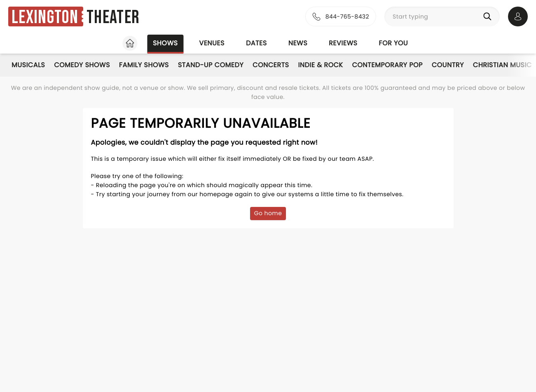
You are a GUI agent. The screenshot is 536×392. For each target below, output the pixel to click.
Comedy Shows (82, 65)
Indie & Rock (320, 65)
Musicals (28, 65)
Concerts (271, 65)
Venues (212, 43)
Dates (256, 43)
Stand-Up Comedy (211, 65)
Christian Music (502, 65)
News (298, 43)
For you (393, 43)
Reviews (343, 43)
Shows (165, 43)
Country (448, 65)
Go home (268, 213)
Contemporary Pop (387, 65)
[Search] (489, 16)
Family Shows (144, 65)
